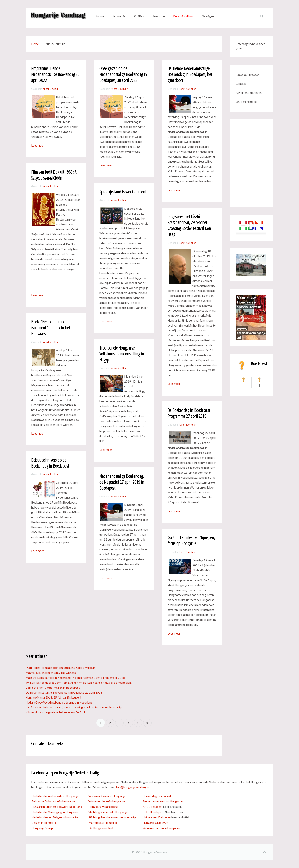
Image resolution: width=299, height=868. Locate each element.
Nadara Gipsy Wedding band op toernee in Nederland (59, 702)
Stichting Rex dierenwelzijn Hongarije (112, 817)
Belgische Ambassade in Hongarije (53, 801)
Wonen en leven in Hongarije (107, 801)
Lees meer (38, 145)
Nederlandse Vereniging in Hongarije (55, 812)
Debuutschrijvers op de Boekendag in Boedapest (50, 463)
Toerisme (159, 16)
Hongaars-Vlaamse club (103, 807)
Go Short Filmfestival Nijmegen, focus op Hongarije (191, 540)
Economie (119, 16)
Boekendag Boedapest (157, 796)
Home (100, 16)
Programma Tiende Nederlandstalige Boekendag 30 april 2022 (55, 74)
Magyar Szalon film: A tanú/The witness (51, 673)
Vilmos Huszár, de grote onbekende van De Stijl (55, 712)
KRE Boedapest (153, 807)
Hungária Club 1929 (155, 823)
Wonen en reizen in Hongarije (161, 828)
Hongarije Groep (42, 828)
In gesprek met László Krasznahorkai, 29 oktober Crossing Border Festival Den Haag (189, 225)
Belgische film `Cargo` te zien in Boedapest (53, 688)
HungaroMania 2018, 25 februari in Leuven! (53, 697)
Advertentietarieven (249, 93)
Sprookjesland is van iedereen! (123, 192)
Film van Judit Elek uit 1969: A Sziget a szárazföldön (54, 175)
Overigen (208, 16)
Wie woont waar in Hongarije (107, 796)
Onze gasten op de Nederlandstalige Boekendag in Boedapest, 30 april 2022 (123, 74)
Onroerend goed (246, 102)
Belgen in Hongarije (44, 823)
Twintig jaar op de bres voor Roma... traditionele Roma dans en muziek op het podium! (79, 683)
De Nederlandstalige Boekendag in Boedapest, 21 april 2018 (64, 692)
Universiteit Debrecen (157, 817)
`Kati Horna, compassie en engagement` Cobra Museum (60, 668)
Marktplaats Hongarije (103, 823)
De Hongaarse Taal (101, 828)
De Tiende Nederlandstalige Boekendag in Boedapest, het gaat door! (190, 74)
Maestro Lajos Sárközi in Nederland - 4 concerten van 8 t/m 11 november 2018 (75, 678)
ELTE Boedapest (153, 812)
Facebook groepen (248, 75)
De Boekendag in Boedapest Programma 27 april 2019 (189, 413)
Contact (241, 84)
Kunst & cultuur (183, 16)
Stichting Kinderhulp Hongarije (108, 812)
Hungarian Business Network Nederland (57, 807)
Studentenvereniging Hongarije (163, 801)
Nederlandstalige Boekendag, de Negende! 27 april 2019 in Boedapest (122, 482)
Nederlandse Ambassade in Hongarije (55, 796)
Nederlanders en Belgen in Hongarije (55, 817)
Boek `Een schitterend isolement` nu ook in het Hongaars (51, 328)
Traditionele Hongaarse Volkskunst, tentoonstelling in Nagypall (122, 354)
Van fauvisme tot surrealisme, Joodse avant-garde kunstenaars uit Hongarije (74, 707)
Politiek (139, 16)
